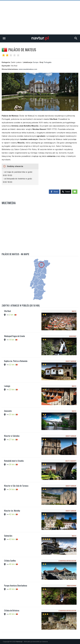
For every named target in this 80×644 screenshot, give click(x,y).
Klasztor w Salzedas (12, 436)
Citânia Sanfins (10, 561)
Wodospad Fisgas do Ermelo (14, 336)
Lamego (7, 386)
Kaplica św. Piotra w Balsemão (16, 361)
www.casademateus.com (28, 69)
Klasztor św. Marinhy (12, 511)
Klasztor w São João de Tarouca (16, 486)
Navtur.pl (19, 642)
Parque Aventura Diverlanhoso (16, 586)
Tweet (66, 192)
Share (54, 192)
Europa (36, 62)
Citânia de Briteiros (12, 610)
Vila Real (7, 311)
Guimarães (8, 536)
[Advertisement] (40, 17)
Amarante (8, 411)
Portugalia (48, 62)
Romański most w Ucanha (14, 461)
